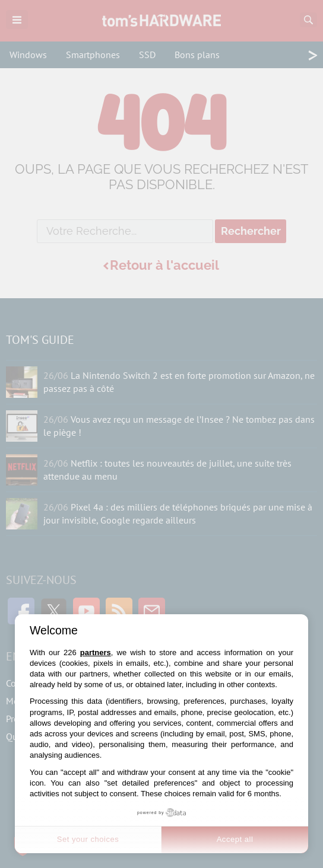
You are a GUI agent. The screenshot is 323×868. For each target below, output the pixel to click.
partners (96, 652)
